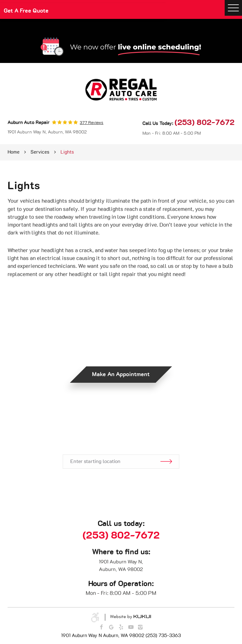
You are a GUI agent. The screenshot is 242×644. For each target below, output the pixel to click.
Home (14, 153)
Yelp (121, 627)
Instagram (141, 627)
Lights (67, 153)
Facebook (101, 627)
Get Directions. (121, 433)
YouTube (131, 627)
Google (111, 627)
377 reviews (92, 123)
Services (40, 153)
